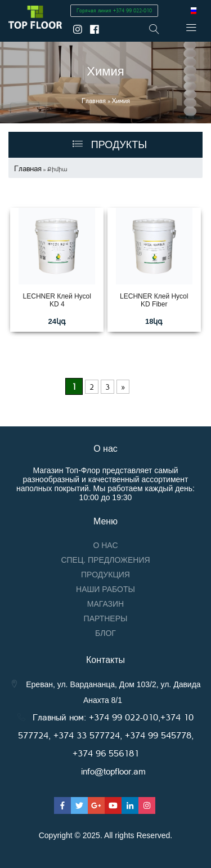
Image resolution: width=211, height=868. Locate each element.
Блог (105, 633)
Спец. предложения (105, 560)
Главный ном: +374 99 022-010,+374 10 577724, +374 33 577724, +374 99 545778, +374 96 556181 (106, 735)
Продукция (105, 575)
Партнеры (106, 618)
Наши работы (105, 589)
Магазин (105, 604)
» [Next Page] (123, 387)
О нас (105, 545)
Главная (94, 101)
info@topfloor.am (113, 771)
